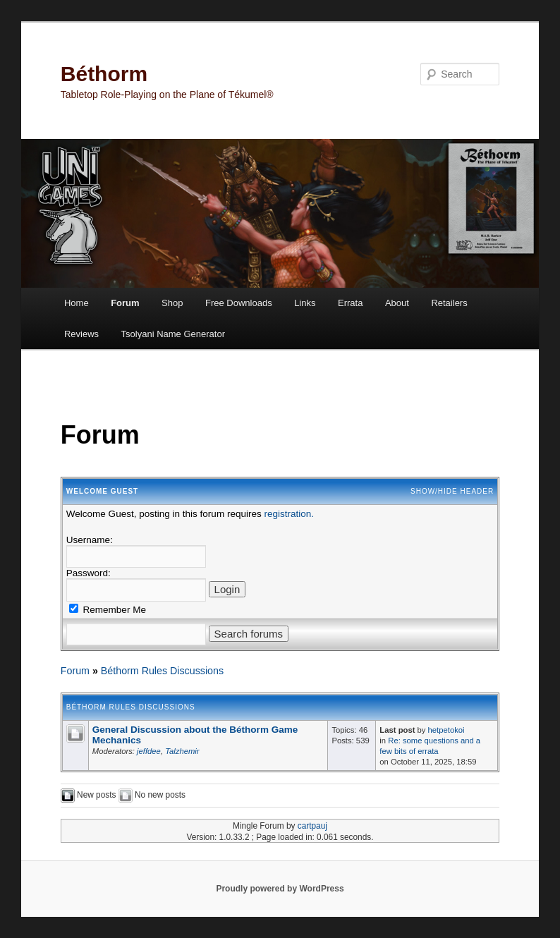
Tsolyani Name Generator (173, 334)
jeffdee (149, 751)
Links (305, 303)
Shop (172, 303)
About (397, 303)
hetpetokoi (446, 730)
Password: (89, 573)
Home (77, 303)
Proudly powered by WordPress (280, 889)
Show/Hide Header (452, 491)
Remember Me (108, 610)
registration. (289, 514)
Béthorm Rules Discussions (162, 671)
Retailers (449, 303)
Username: (90, 540)
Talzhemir (182, 751)
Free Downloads (239, 303)
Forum (125, 303)
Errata (350, 303)
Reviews (81, 334)
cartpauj (312, 826)
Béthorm (104, 74)
